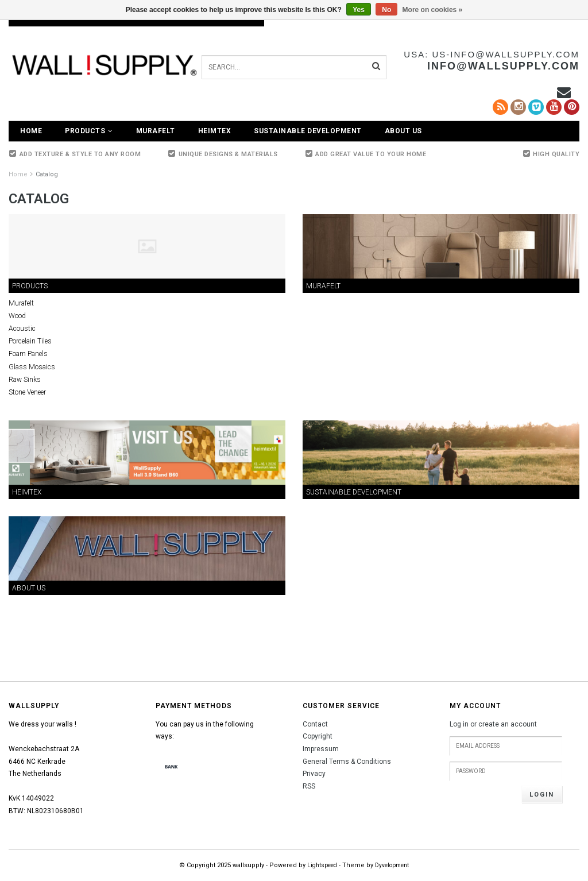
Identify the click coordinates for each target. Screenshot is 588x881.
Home (31, 131)
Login (542, 795)
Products (89, 131)
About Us (403, 131)
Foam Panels (28, 354)
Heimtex (215, 131)
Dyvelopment (392, 865)
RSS (309, 786)
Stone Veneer (27, 392)
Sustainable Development (308, 131)
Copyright (318, 736)
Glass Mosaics (32, 367)
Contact (315, 724)
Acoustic (22, 329)
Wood (17, 316)
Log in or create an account (493, 724)
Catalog (47, 174)
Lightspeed (322, 865)
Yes (359, 10)
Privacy (314, 774)
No (386, 10)
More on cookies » (433, 10)
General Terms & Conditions (347, 762)
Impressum (321, 749)
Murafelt (156, 131)
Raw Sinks (25, 380)
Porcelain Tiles (30, 341)
